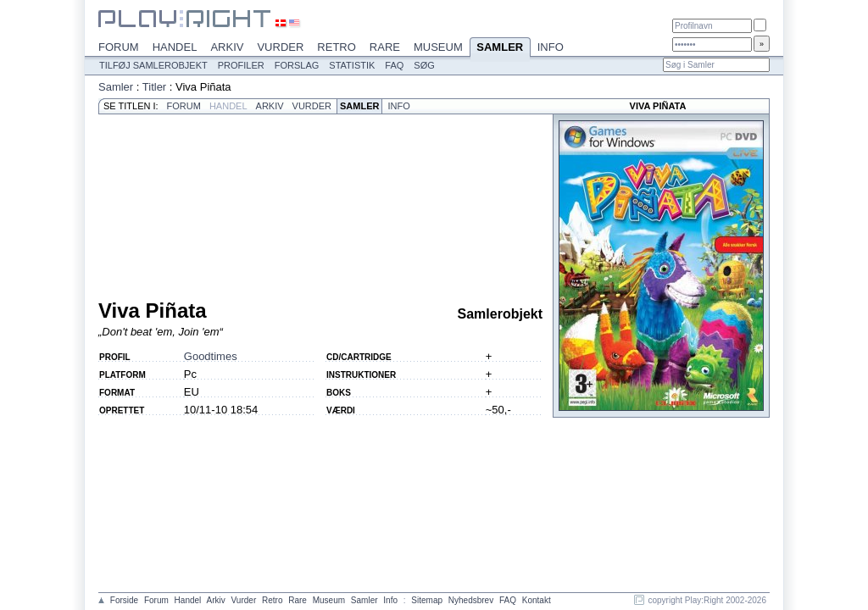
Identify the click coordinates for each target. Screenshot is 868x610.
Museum (438, 47)
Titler (154, 87)
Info (551, 47)
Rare (385, 47)
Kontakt (537, 600)
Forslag (297, 65)
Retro (337, 47)
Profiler (241, 65)
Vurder (280, 47)
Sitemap (427, 600)
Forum (119, 47)
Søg (424, 65)
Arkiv (227, 47)
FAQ (394, 65)
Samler (500, 48)
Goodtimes (211, 356)
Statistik (352, 65)
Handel (175, 47)
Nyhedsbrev (471, 600)
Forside (124, 600)
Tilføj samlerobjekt (153, 65)
